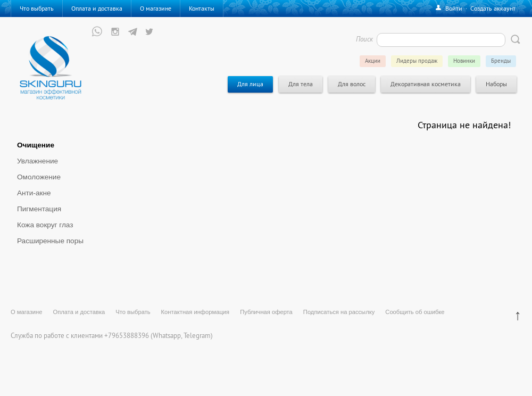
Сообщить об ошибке (415, 312)
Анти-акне (34, 193)
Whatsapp (167, 335)
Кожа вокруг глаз (45, 225)
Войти (454, 8)
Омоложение (39, 177)
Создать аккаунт (493, 8)
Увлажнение (38, 161)
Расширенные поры (50, 241)
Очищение (36, 145)
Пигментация (39, 209)
